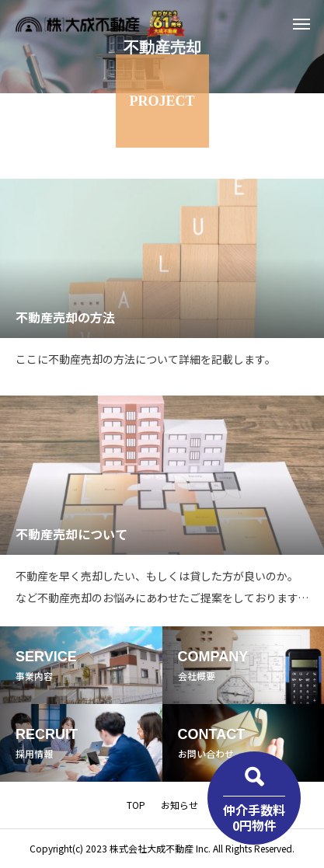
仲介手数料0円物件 (254, 817)
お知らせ (179, 805)
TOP (136, 805)
